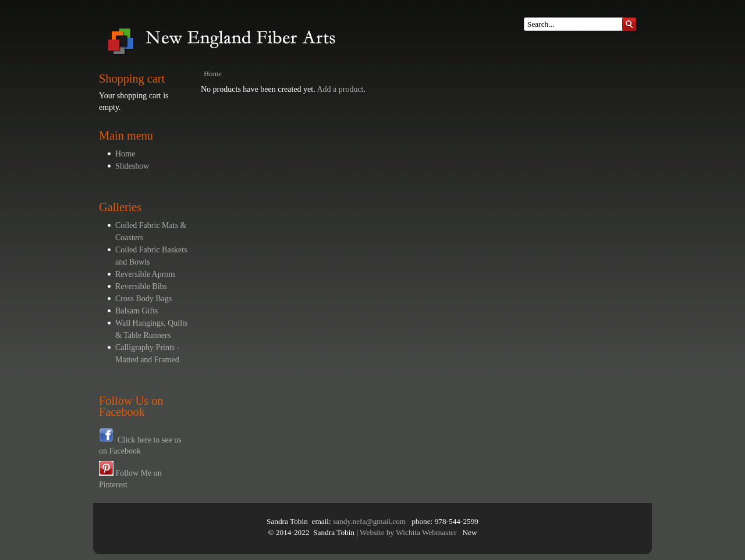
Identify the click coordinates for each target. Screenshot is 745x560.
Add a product (340, 89)
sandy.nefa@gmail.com (369, 521)
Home (125, 154)
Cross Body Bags (143, 299)
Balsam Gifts (137, 311)
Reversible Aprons (146, 274)
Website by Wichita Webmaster (408, 532)
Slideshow (132, 166)
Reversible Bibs (141, 286)
